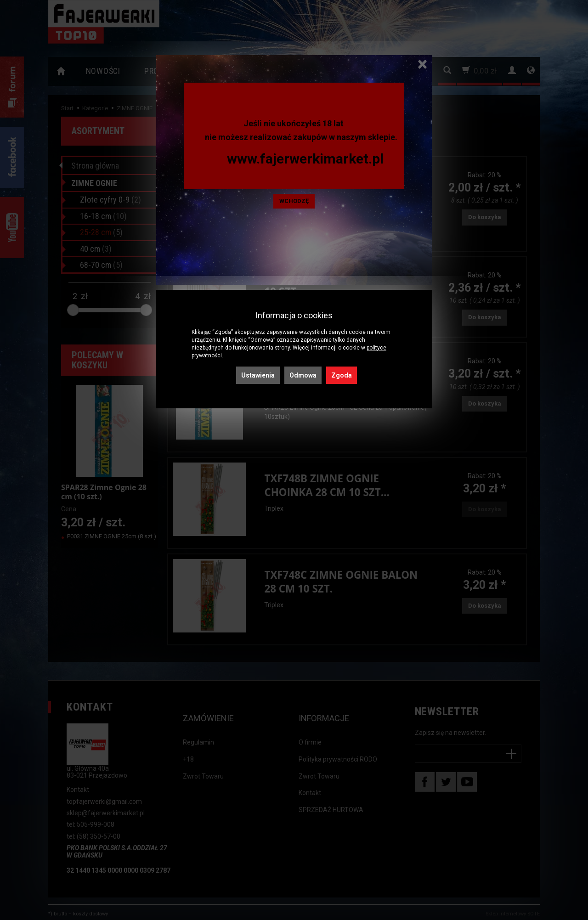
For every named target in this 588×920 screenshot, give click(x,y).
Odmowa (303, 375)
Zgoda (342, 375)
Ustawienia (258, 375)
